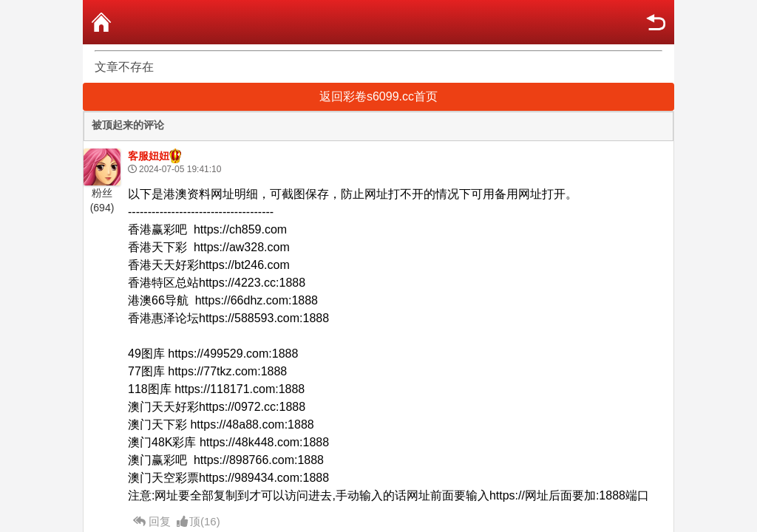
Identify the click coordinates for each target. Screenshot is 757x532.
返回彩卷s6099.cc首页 (378, 96)
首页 (101, 22)
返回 (656, 22)
